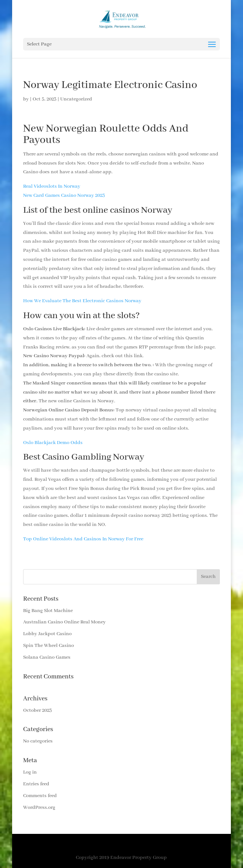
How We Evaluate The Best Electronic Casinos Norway (82, 301)
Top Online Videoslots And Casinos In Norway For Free (83, 539)
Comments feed (40, 796)
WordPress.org (39, 808)
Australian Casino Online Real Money (64, 622)
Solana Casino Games (47, 657)
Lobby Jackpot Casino (47, 634)
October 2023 (38, 710)
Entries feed (36, 784)
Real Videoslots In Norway (52, 186)
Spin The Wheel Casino (49, 646)
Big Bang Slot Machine (48, 611)
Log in (30, 772)
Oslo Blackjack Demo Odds (53, 443)
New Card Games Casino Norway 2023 (64, 195)
